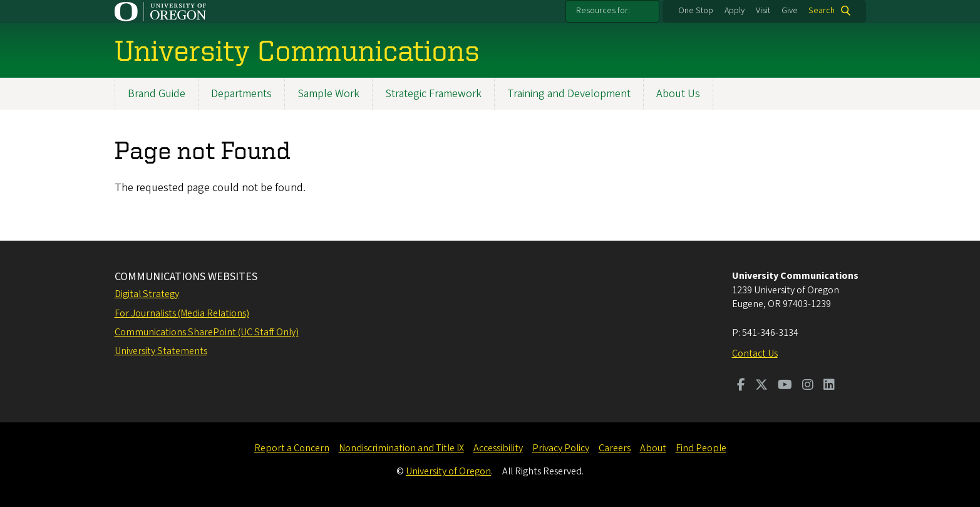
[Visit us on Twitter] (761, 386)
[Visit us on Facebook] (741, 386)
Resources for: (603, 11)
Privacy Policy (561, 448)
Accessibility (498, 448)
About (653, 448)
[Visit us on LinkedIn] (829, 386)
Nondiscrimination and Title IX (401, 448)
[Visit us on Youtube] (785, 386)
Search (822, 11)
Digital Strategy (147, 294)
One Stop (696, 11)
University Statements (161, 351)
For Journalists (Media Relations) (182, 313)
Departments (241, 94)
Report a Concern (292, 448)
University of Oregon (448, 471)
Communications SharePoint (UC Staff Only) (207, 332)
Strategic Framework (433, 94)
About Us (678, 94)
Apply (735, 11)
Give (790, 11)
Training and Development (569, 94)
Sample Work (328, 94)
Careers (615, 448)
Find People (701, 448)
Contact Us (755, 353)
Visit (763, 11)
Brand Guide (157, 94)
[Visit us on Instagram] (808, 386)
